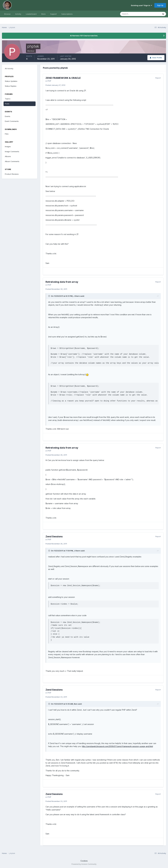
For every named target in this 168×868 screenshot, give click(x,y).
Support (53, 14)
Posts (7, 104)
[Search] (132, 14)
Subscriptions (67, 14)
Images (8, 146)
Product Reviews (12, 174)
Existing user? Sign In (141, 5)
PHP (49, 81)
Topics (8, 99)
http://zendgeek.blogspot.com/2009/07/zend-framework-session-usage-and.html (117, 746)
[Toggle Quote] (49, 296)
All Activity (9, 69)
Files (7, 134)
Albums (8, 156)
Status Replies (11, 86)
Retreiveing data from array (62, 282)
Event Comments (12, 121)
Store (43, 14)
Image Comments (12, 151)
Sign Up (160, 5)
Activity (18, 14)
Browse (7, 14)
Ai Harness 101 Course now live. (84, 36)
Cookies (84, 861)
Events (8, 116)
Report (158, 78)
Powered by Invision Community (84, 864)
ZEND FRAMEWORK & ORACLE (63, 78)
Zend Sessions (54, 536)
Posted (55, 85)
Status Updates (11, 81)
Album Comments (12, 161)
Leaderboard (31, 14)
